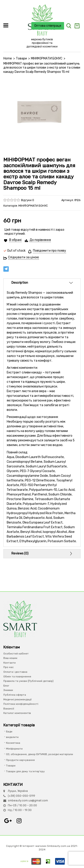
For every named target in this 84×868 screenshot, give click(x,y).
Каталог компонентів (17, 713)
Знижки (8, 690)
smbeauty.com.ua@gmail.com (28, 800)
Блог (6, 686)
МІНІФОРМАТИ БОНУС (47, 58)
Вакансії (9, 709)
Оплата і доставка (15, 672)
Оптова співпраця (48, 26)
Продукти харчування (20, 760)
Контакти (10, 663)
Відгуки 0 (28, 200)
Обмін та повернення (17, 676)
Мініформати (14, 749)
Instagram (19, 821)
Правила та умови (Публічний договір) (28, 681)
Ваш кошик (10, 658)
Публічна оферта (15, 695)
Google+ (8, 821)
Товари (21, 58)
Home (8, 58)
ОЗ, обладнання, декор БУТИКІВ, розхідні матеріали (40, 754)
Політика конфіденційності (21, 704)
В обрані (15, 240)
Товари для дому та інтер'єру (25, 771)
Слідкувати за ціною (24, 257)
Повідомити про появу (50, 251)
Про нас (9, 667)
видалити (12, 737)
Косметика (13, 743)
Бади (9, 731)
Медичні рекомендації (17, 699)
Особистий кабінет (16, 654)
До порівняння (40, 240)
